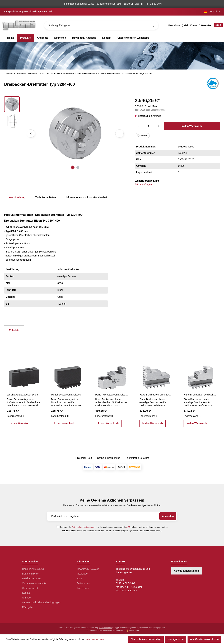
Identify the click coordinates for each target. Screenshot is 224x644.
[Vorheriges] (31, 133)
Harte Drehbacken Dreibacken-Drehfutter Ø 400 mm (200, 395)
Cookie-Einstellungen (187, 571)
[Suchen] (153, 25)
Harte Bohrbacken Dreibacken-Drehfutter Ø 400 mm (156, 395)
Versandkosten (106, 628)
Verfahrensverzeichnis (34, 583)
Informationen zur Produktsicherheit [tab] (87, 197)
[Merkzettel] (174, 25)
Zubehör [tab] (14, 330)
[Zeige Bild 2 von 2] (78, 167)
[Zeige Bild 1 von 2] (73, 167)
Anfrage (26, 598)
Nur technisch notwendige (146, 639)
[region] (65, 133)
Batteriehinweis (30, 574)
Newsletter (83, 574)
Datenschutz (84, 583)
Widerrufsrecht (30, 588)
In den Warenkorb (192, 126)
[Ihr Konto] (189, 25)
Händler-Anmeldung (33, 569)
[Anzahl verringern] (138, 126)
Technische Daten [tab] (46, 197)
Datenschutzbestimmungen (84, 527)
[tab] (17, 197)
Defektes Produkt (31, 578)
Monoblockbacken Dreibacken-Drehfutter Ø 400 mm (68, 395)
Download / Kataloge (88, 569)
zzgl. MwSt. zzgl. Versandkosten (150, 110)
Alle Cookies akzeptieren (204, 639)
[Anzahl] (149, 126)
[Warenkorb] (210, 25)
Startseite (9, 73)
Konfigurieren (176, 639)
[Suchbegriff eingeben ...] (101, 25)
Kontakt (26, 593)
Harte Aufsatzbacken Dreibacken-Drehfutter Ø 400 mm (112, 395)
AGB (128, 527)
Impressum (83, 588)
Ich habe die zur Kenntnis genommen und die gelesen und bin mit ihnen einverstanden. (114, 527)
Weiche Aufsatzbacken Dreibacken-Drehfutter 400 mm (24, 395)
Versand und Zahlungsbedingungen (41, 602)
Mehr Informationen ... (96, 639)
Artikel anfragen (143, 184)
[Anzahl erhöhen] (159, 126)
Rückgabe (28, 607)
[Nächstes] (119, 133)
